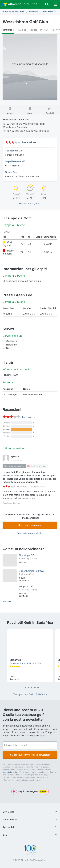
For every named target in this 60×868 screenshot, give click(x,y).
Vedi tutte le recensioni (29, 533)
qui (49, 775)
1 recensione (29, 142)
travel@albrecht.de (11, 772)
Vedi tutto (7, 602)
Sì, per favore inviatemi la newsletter (30, 755)
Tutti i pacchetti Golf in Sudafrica (29, 694)
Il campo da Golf (14, 151)
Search (47, 4)
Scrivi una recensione (30, 525)
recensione (29, 417)
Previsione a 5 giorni (29, 203)
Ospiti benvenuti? (15, 161)
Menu (55, 4)
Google (16, 503)
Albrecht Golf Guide (23, 4)
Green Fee (11, 172)
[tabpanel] (30, 657)
